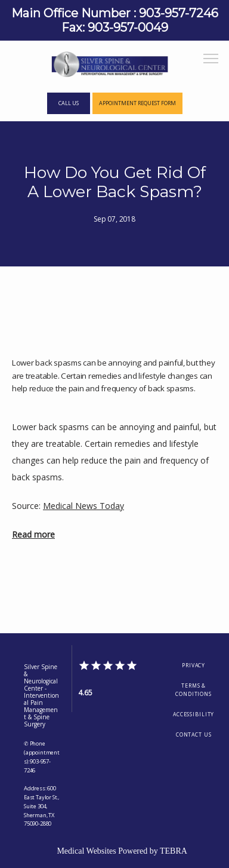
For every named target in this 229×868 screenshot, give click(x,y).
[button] (211, 60)
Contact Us (194, 735)
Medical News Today (83, 506)
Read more (33, 534)
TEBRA (174, 851)
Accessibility (194, 714)
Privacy (194, 665)
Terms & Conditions (194, 690)
